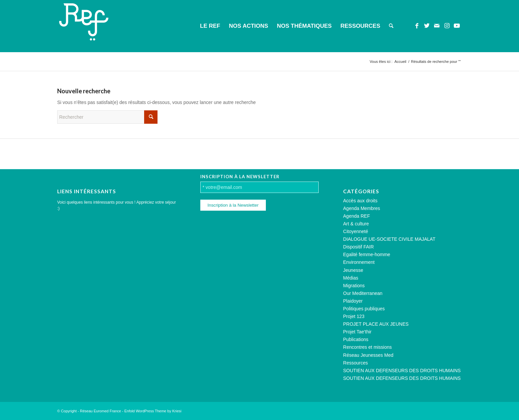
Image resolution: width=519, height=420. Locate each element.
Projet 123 (354, 316)
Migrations (354, 286)
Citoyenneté (356, 231)
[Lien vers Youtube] (457, 26)
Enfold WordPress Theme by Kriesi (153, 411)
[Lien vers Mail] (437, 26)
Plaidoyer (353, 301)
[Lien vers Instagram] (447, 26)
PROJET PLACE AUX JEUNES (376, 324)
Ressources (355, 363)
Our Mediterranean (363, 293)
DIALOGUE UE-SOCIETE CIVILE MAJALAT (389, 239)
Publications (356, 339)
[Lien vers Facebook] (417, 26)
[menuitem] (210, 26)
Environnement (359, 262)
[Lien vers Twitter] (427, 26)
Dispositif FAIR (358, 247)
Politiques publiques (364, 309)
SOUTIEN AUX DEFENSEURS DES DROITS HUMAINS (402, 371)
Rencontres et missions (368, 347)
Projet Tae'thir (357, 332)
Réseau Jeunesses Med (368, 355)
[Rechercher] (391, 26)
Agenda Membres (362, 208)
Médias (351, 278)
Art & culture (356, 224)
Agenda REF (356, 216)
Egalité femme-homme (367, 254)
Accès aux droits (360, 201)
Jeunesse (353, 270)
